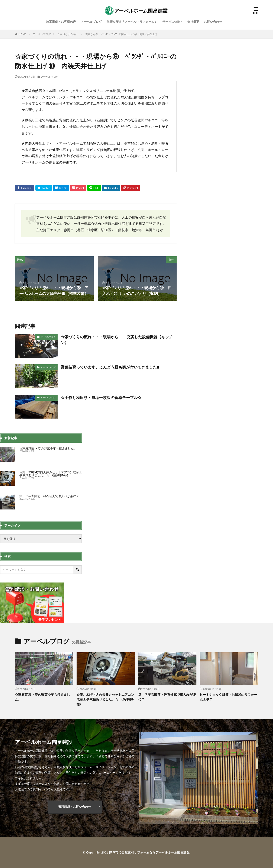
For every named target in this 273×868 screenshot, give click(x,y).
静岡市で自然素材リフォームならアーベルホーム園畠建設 (149, 852)
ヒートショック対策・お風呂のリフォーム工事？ (228, 697)
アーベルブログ (91, 22)
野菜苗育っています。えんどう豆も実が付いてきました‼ (110, 367)
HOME (23, 34)
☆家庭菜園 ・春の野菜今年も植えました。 (48, 448)
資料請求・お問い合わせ (75, 807)
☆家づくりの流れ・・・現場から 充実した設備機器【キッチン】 (117, 340)
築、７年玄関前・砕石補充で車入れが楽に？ (49, 496)
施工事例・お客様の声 (61, 22)
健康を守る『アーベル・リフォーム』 (132, 22)
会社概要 (193, 22)
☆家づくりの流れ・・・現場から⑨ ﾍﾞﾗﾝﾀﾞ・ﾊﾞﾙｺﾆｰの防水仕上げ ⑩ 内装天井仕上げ (107, 34)
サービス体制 (171, 22)
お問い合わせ (213, 22)
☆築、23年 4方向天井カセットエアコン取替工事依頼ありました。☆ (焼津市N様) (51, 474)
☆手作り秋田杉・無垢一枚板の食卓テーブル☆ (101, 397)
